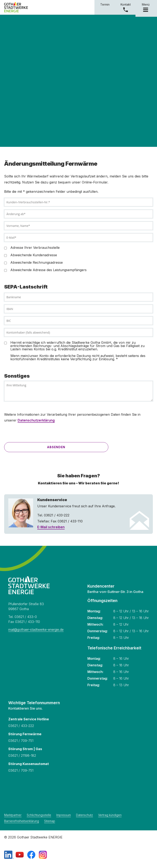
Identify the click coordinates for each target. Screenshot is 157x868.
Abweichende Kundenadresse (34, 255)
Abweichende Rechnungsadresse (37, 262)
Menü (146, 7)
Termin (105, 4)
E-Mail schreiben (51, 527)
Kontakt (126, 4)
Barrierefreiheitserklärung (22, 821)
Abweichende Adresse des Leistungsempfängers (48, 270)
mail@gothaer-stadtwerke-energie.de (36, 630)
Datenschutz (85, 815)
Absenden (56, 447)
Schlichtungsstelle (39, 815)
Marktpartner (13, 815)
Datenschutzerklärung (36, 420)
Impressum (64, 815)
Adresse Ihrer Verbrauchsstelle (35, 248)
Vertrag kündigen (110, 815)
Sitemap (50, 821)
